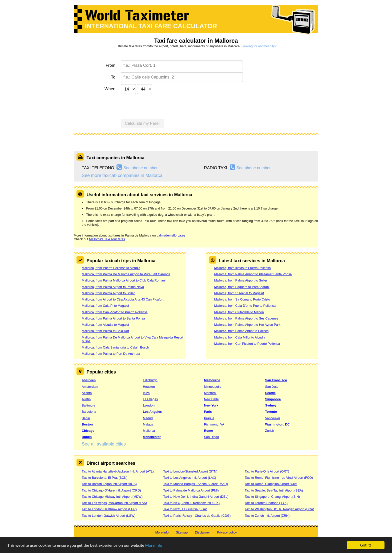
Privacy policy (227, 532)
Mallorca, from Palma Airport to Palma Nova (113, 287)
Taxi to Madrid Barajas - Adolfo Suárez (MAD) (195, 484)
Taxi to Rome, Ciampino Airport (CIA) (271, 484)
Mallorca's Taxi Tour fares (107, 239)
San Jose (272, 387)
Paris (208, 412)
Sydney (271, 405)
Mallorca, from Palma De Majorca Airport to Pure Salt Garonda (126, 274)
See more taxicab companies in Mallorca (122, 175)
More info (154, 545)
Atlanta (87, 393)
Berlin (86, 418)
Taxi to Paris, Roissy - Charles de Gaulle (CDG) (197, 516)
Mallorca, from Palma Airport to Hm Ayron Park (247, 325)
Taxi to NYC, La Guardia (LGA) (185, 509)
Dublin (87, 437)
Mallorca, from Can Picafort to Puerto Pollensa (115, 312)
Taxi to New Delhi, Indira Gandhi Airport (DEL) (196, 497)
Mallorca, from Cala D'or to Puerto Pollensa (245, 306)
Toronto (271, 412)
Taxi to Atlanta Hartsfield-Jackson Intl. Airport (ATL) (118, 471)
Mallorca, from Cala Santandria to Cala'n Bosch (115, 347)
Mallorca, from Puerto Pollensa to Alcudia (111, 268)
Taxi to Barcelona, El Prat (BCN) (105, 478)
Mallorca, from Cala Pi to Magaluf (105, 306)
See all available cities (104, 444)
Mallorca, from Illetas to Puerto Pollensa (242, 268)
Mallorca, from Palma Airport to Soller (108, 293)
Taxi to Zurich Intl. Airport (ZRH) (267, 516)
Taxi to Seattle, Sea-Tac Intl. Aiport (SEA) (274, 490)
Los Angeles (152, 412)
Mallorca (149, 431)
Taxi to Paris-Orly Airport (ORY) (267, 471)
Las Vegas (150, 399)
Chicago (88, 431)
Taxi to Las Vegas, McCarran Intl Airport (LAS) (114, 503)
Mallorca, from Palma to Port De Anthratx (111, 354)
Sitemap (182, 532)
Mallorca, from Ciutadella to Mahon (239, 312)
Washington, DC (277, 424)
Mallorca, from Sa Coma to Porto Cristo (242, 299)
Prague (209, 418)
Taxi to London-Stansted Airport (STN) (190, 471)
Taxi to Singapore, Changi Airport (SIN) (272, 497)
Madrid (148, 418)
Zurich (270, 431)
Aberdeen (89, 380)
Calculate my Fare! (142, 123)
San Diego (211, 437)
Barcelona (89, 412)
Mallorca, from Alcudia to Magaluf (105, 325)
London (149, 405)
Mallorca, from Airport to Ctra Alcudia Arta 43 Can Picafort (122, 299)
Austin (86, 399)
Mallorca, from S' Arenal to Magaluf (239, 293)
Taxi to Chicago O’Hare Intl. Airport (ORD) (111, 490)
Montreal (210, 393)
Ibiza (146, 393)
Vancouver (273, 418)
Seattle (270, 393)
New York (211, 405)
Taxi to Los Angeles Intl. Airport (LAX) (190, 478)
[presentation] (159, 106)
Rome (208, 431)
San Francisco (276, 380)
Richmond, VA (214, 424)
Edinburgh (150, 380)
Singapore (273, 399)
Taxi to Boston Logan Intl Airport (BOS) (109, 484)
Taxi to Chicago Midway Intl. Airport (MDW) (112, 497)
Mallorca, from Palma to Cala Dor (105, 331)
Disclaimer (202, 532)
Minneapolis (212, 387)
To (113, 77)
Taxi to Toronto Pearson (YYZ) (266, 503)
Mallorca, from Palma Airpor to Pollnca (241, 331)
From (111, 65)
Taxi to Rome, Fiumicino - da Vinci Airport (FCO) (279, 478)
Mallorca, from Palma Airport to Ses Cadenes (246, 318)
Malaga (148, 424)
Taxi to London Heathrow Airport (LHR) (109, 509)
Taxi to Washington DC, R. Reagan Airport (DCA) (279, 509)
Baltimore (88, 405)
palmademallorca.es (171, 235)
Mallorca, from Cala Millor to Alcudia (240, 337)
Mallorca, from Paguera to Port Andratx (242, 287)
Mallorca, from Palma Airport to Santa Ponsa (113, 318)
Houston (149, 387)
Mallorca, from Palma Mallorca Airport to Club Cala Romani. (124, 280)
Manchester (152, 437)
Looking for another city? (259, 46)
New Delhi (211, 399)
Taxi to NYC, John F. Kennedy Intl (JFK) (191, 503)
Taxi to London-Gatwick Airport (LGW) (109, 516)
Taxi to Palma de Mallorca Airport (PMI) (191, 490)
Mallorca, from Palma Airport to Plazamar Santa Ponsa (253, 274)
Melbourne (212, 380)
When (110, 89)
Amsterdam (90, 387)
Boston (87, 424)
